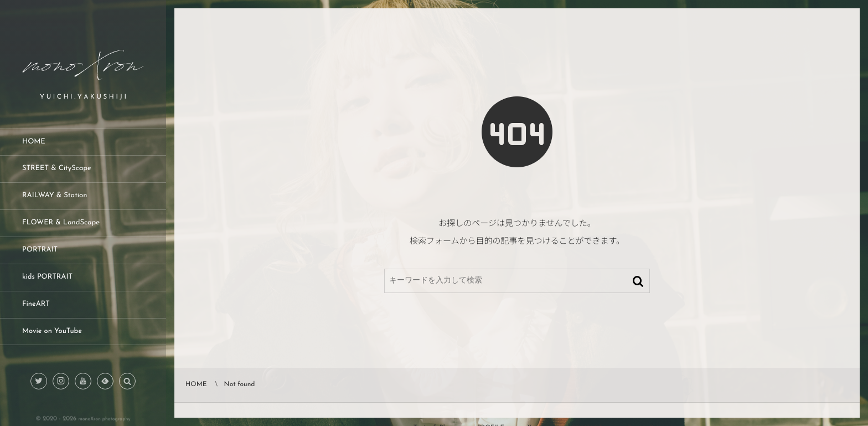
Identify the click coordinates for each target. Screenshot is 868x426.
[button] (127, 382)
